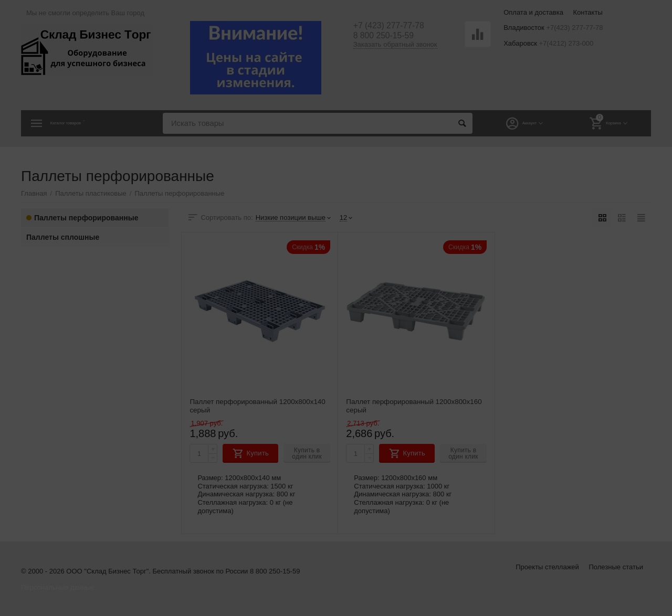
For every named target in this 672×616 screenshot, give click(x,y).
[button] (419, 152)
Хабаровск (379, 203)
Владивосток (292, 203)
